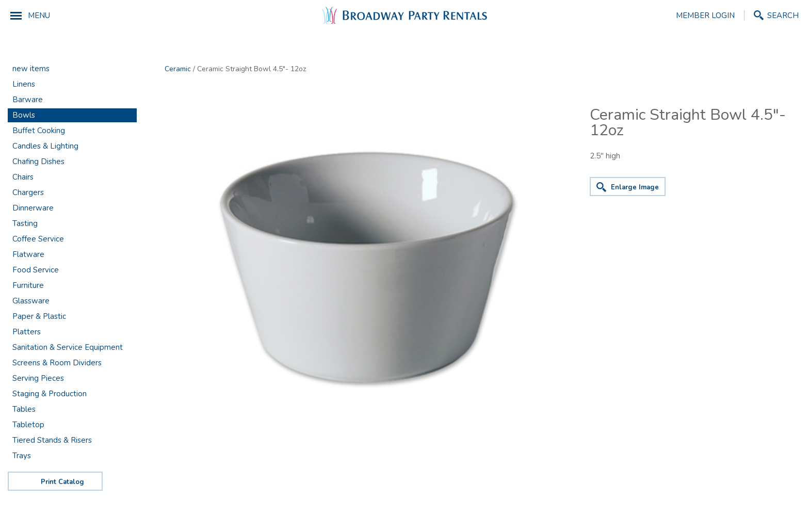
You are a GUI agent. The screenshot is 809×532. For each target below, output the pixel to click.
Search (783, 15)
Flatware (28, 254)
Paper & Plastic (39, 316)
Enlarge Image (635, 187)
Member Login (705, 15)
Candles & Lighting (45, 146)
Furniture (28, 285)
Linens (24, 84)
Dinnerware (33, 208)
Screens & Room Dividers (57, 363)
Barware (28, 100)
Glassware (31, 301)
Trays (22, 456)
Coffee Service (38, 239)
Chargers (28, 192)
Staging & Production (50, 394)
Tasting (25, 223)
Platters (27, 332)
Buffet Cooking (39, 131)
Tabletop (28, 425)
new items (31, 69)
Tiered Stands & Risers (52, 440)
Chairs (23, 177)
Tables (24, 409)
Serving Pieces (38, 378)
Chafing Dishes (38, 162)
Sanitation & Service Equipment (68, 347)
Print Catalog (62, 482)
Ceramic (178, 69)
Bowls (24, 115)
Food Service (36, 270)
